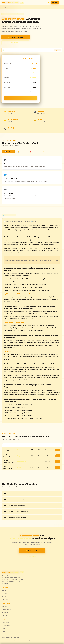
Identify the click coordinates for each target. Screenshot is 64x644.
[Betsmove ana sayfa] (13, 3)
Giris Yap (55, 3)
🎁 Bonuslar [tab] (33, 152)
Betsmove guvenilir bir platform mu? (32, 500)
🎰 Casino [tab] (21, 152)
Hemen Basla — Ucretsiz (21, 98)
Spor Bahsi (5, 596)
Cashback (4, 616)
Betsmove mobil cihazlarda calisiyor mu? (32, 518)
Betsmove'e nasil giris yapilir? (32, 494)
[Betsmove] (32, 572)
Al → (58, 450)
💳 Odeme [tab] (46, 152)
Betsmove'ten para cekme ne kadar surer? (32, 512)
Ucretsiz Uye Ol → (16, 43)
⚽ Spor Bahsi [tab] (8, 152)
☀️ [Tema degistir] (49, 3)
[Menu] (61, 3)
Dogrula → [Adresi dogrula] (57, 50)
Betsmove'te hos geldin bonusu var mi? (32, 506)
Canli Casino (5, 599)
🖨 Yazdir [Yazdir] (58, 215)
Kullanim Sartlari (6, 626)
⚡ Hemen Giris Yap (32, 551)
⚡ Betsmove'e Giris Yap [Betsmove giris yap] (16, 37)
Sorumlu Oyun (6, 629)
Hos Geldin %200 (6, 607)
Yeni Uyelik (5, 593)
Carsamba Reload (6, 610)
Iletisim (4, 632)
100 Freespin (5, 613)
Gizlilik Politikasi (6, 623)
